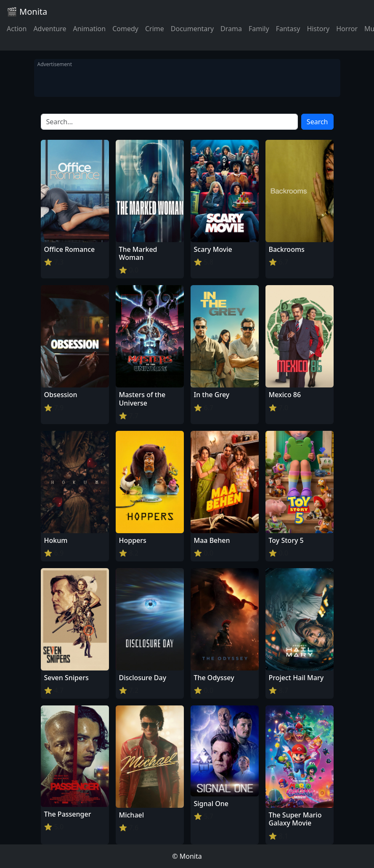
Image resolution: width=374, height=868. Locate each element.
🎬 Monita (27, 12)
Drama (231, 29)
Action (17, 29)
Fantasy (288, 29)
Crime (155, 29)
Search (317, 122)
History (318, 29)
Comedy (125, 29)
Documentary (192, 29)
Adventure (50, 29)
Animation (89, 29)
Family (259, 29)
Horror (347, 29)
